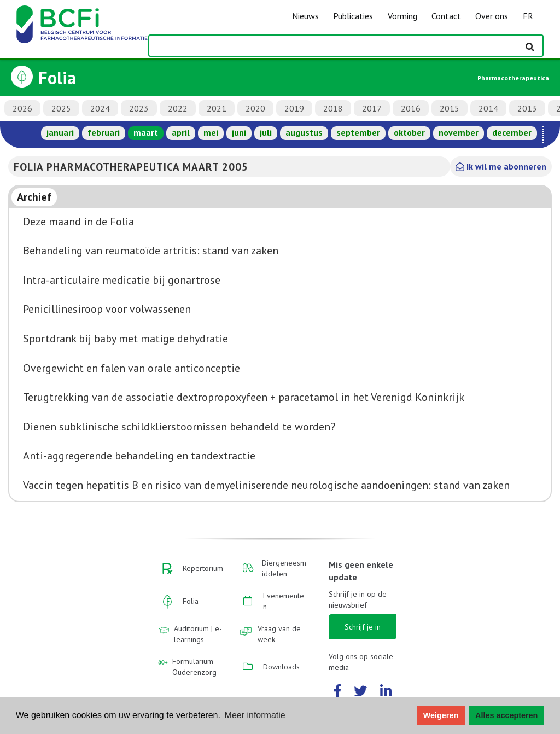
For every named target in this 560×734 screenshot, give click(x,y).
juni (239, 132)
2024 (100, 108)
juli (266, 132)
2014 (488, 108)
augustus (304, 132)
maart (146, 132)
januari (60, 132)
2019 (294, 108)
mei (211, 132)
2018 (333, 108)
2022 (178, 108)
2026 (22, 108)
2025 (61, 108)
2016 (411, 108)
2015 (450, 108)
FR (528, 16)
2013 (527, 108)
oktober (409, 132)
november (459, 132)
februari (104, 132)
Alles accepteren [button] (506, 715)
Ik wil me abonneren (501, 166)
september (358, 132)
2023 (139, 108)
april (181, 132)
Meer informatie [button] (255, 715)
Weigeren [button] (441, 715)
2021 (217, 108)
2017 (372, 108)
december (512, 132)
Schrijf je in (363, 627)
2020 (255, 108)
